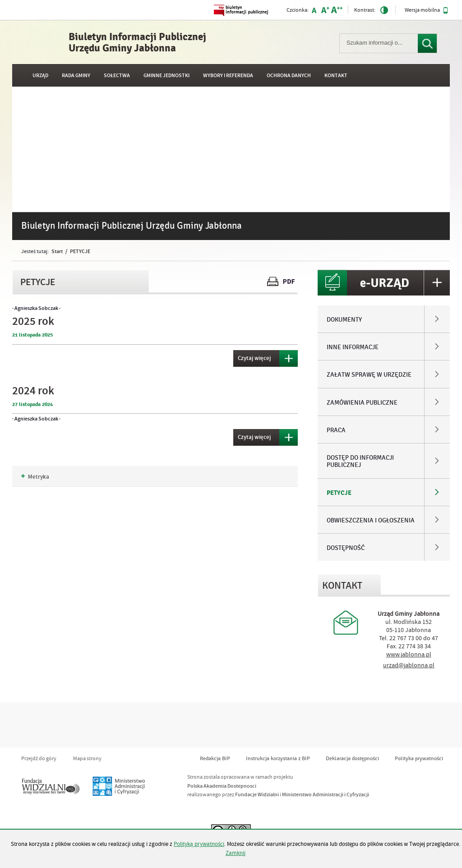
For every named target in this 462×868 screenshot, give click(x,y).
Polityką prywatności (199, 844)
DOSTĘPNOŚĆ (346, 548)
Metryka (35, 477)
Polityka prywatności (419, 759)
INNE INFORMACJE (353, 347)
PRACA (336, 430)
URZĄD (40, 76)
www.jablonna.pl (409, 655)
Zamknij (236, 853)
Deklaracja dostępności (352, 759)
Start (57, 251)
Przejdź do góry (39, 759)
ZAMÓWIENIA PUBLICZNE (362, 403)
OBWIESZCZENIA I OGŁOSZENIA (371, 521)
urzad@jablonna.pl (409, 665)
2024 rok (33, 391)
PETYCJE (80, 251)
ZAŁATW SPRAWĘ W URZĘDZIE (369, 375)
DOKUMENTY (344, 320)
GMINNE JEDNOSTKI (166, 76)
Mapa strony (87, 759)
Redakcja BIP (215, 759)
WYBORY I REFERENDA (228, 76)
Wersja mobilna (426, 10)
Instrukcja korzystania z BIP (278, 759)
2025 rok (33, 321)
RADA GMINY (76, 76)
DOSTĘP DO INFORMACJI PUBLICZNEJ (360, 462)
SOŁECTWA (117, 76)
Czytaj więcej (252, 356)
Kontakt (336, 76)
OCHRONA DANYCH (289, 76)
